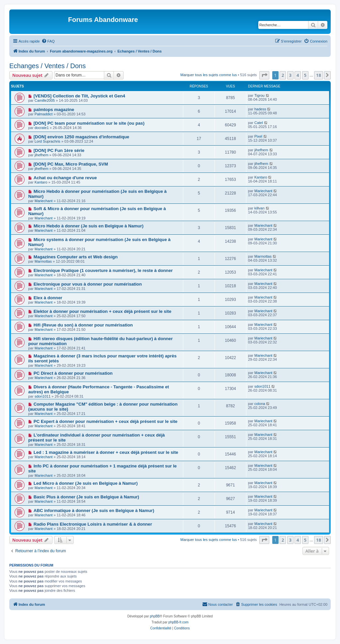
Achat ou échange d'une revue (65, 178)
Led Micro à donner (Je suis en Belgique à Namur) (86, 483)
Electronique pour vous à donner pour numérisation (88, 284)
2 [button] (283, 75)
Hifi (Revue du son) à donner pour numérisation (83, 325)
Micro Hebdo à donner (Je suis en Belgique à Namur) (88, 226)
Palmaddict (43, 114)
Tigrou (259, 95)
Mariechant (43, 201)
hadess (260, 109)
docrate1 (42, 128)
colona (260, 404)
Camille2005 (45, 100)
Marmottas (43, 261)
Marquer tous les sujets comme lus (209, 75)
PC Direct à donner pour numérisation (73, 373)
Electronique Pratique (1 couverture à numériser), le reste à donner (103, 270)
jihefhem (42, 155)
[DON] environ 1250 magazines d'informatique (81, 137)
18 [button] (319, 75)
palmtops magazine (54, 110)
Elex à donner (48, 298)
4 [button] (298, 75)
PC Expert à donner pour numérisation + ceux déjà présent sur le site (105, 421)
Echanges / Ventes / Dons (47, 66)
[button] (264, 75)
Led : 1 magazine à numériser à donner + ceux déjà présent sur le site (106, 452)
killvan (259, 208)
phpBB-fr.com (178, 622)
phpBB (155, 616)
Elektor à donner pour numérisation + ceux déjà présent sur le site (102, 311)
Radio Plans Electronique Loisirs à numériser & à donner (93, 524)
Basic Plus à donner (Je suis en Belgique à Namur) (86, 497)
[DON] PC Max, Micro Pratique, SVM (71, 164)
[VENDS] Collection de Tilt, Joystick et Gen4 (79, 96)
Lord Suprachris (47, 141)
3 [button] (290, 75)
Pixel (258, 136)
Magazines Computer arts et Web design (76, 257)
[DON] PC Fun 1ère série (59, 150)
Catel (259, 123)
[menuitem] (48, 41)
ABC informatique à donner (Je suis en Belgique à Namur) (94, 511)
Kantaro (41, 182)
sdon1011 (42, 396)
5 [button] (305, 75)
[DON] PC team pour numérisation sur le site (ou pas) (89, 123)
